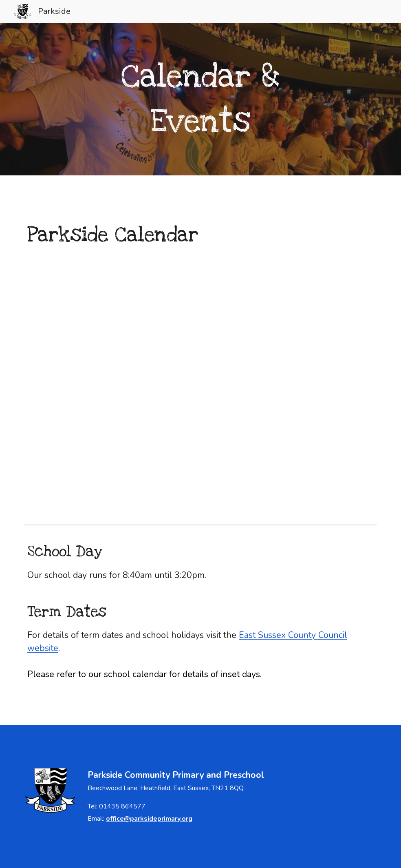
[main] (200, 99)
